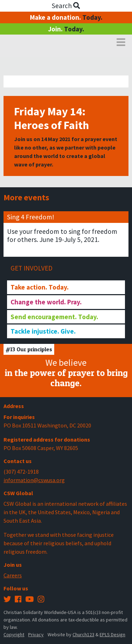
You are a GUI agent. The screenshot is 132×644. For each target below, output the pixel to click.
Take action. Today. (40, 287)
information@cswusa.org (34, 480)
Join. (66, 29)
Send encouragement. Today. (54, 317)
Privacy (36, 634)
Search (66, 6)
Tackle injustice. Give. (43, 331)
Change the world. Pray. (46, 302)
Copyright (14, 634)
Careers (13, 575)
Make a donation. (66, 17)
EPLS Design (112, 634)
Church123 (83, 634)
